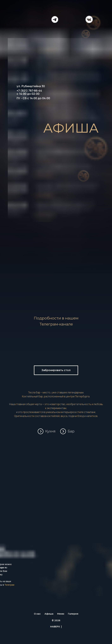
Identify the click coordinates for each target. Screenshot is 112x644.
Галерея (73, 614)
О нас (37, 614)
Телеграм (9, 585)
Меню (61, 614)
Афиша (49, 614)
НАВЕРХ (56, 627)
